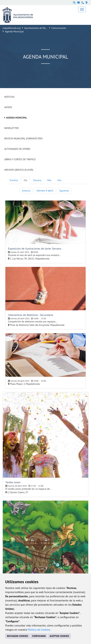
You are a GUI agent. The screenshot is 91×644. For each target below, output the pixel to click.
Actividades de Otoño (17, 149)
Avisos (8, 107)
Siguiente (64, 191)
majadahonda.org (12, 28)
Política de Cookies (39, 630)
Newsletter (11, 128)
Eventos (14, 180)
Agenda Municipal (17, 118)
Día (26, 180)
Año (59, 180)
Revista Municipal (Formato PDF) (24, 138)
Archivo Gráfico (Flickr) (19, 170)
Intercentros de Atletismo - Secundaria (30, 315)
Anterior (26, 191)
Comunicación (59, 28)
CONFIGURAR (39, 636)
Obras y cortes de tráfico (20, 159)
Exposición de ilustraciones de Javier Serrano (35, 248)
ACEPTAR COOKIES (59, 636)
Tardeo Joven (13, 482)
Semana (37, 180)
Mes (49, 180)
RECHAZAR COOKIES (18, 636)
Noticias (9, 97)
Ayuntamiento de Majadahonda (40, 28)
